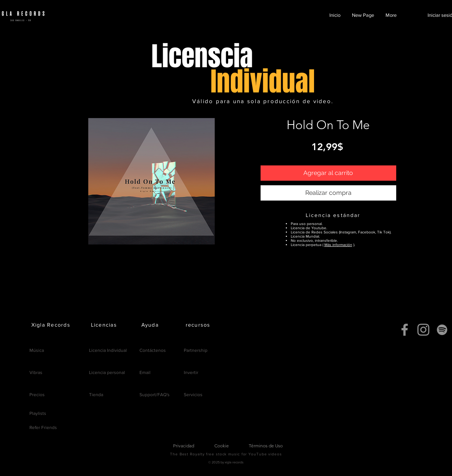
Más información (338, 245)
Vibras (36, 372)
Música (37, 350)
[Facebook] (405, 330)
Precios (37, 395)
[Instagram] (423, 330)
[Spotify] (442, 330)
